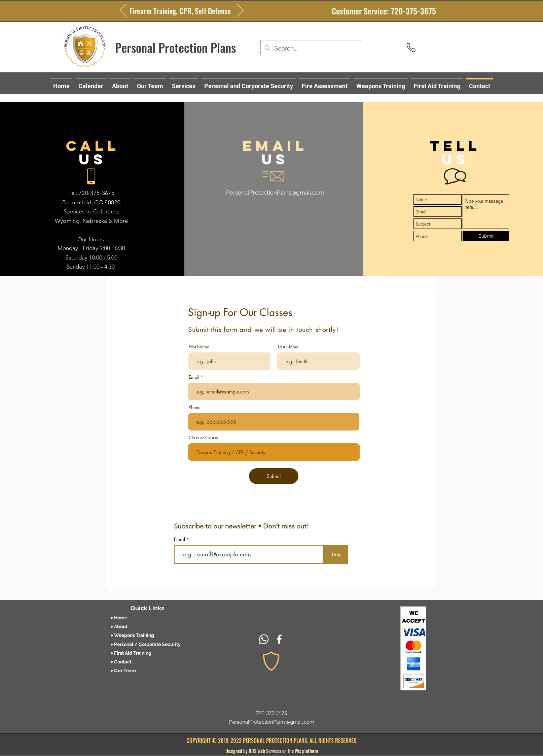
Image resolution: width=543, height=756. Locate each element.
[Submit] (486, 236)
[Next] (240, 11)
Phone (195, 407)
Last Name (288, 347)
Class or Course (204, 438)
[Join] (336, 555)
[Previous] (123, 11)
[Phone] (411, 47)
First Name (199, 347)
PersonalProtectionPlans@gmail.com (272, 722)
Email (194, 377)
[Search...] (311, 48)
